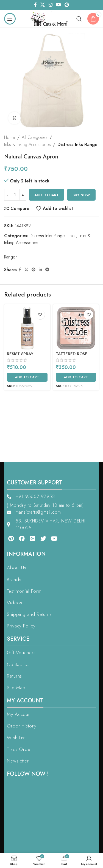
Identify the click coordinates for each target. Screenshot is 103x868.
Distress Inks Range (77, 145)
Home (10, 137)
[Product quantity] (15, 195)
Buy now (81, 195)
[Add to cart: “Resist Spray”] (27, 377)
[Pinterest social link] (67, 5)
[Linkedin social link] (40, 270)
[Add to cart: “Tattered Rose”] (76, 377)
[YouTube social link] (58, 5)
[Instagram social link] (50, 5)
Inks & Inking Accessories (27, 145)
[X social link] (43, 5)
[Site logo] (50, 18)
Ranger (10, 257)
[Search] (79, 19)
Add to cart (47, 195)
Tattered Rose (72, 354)
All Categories (35, 137)
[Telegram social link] (47, 270)
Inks (72, 236)
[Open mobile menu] (10, 19)
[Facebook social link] (35, 5)
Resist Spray (20, 354)
